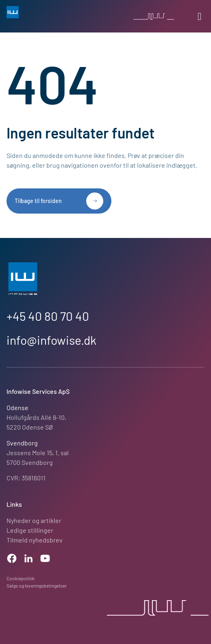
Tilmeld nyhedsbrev (35, 540)
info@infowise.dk (51, 340)
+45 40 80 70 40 (48, 316)
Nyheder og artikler (34, 520)
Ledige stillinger (30, 530)
